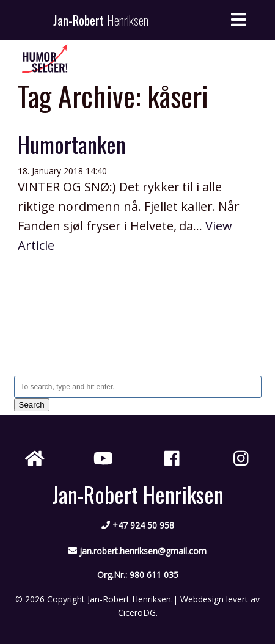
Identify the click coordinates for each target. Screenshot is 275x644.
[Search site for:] (138, 387)
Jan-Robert (101, 20)
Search (32, 405)
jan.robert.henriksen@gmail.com (143, 551)
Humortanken (72, 144)
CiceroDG (137, 613)
